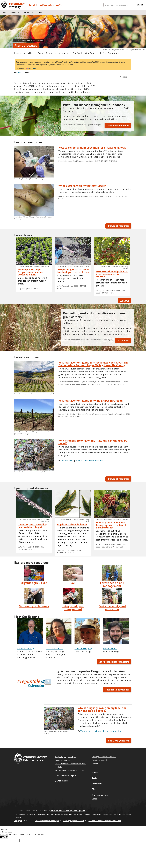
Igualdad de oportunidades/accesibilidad (105, 821)
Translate (31, 69)
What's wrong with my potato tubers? (82, 186)
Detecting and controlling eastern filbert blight (33, 526)
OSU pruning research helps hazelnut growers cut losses (73, 271)
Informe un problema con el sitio (71, 770)
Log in (94, 799)
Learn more (123, 341)
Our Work (78, 53)
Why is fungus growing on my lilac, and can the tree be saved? (93, 442)
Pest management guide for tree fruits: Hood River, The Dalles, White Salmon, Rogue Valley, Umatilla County (93, 364)
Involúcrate (64, 53)
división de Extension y (69, 811)
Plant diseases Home (25, 53)
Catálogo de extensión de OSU (104, 757)
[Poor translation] (6, 837)
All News (125, 301)
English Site (62, 781)
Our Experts (91, 53)
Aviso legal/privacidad (75, 821)
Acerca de (26, 13)
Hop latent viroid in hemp (72, 524)
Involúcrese (14, 13)
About (95, 789)
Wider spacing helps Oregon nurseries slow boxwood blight (31, 272)
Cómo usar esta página (65, 775)
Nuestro (100, 760)
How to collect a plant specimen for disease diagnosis (92, 148)
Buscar (140, 5)
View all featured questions (89, 461)
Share (123, 77)
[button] (34, 683)
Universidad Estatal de (48, 821)
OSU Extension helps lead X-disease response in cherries (112, 274)
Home (95, 772)
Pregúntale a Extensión (64, 760)
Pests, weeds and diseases (32, 40)
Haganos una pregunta (117, 690)
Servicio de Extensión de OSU (46, 5)
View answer (67, 461)
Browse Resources (47, 53)
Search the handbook (118, 126)
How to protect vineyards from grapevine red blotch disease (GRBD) (111, 525)
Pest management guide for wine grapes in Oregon (90, 401)
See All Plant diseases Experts (114, 662)
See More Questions (119, 741)
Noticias (95, 763)
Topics (4, 13)
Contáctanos (37, 13)
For (100, 795)
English (19, 72)
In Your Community (110, 53)
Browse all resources (118, 226)
